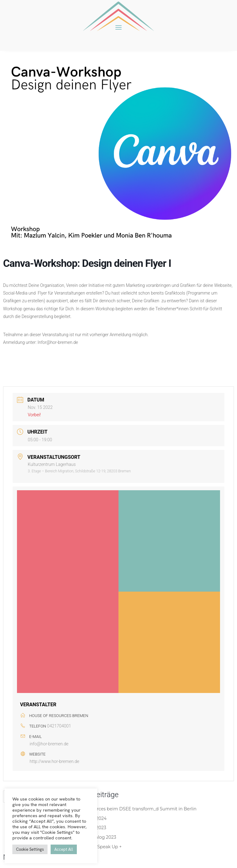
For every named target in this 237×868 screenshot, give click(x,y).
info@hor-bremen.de (49, 744)
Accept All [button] (64, 849)
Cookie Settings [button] (30, 849)
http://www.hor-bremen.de (54, 761)
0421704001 (59, 726)
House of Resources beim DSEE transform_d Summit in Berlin (130, 809)
